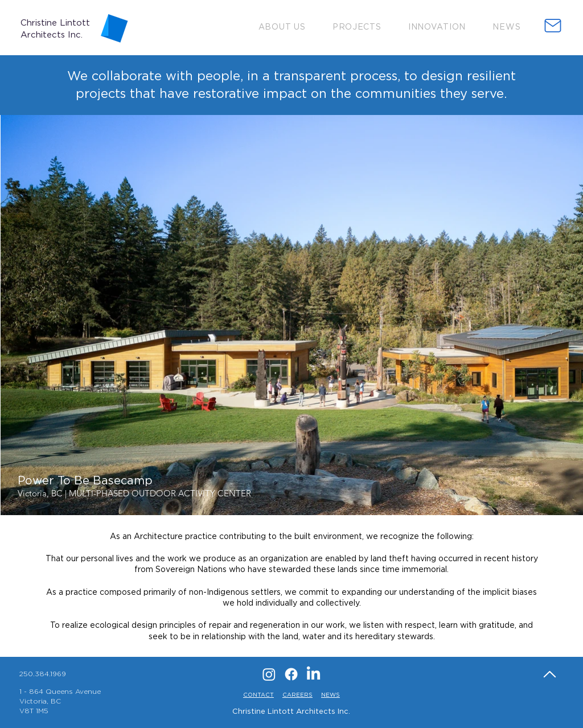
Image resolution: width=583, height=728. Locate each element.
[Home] (549, 674)
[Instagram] (269, 674)
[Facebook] (291, 674)
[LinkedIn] (313, 674)
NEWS (330, 695)
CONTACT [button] (258, 695)
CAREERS (297, 695)
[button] (282, 26)
